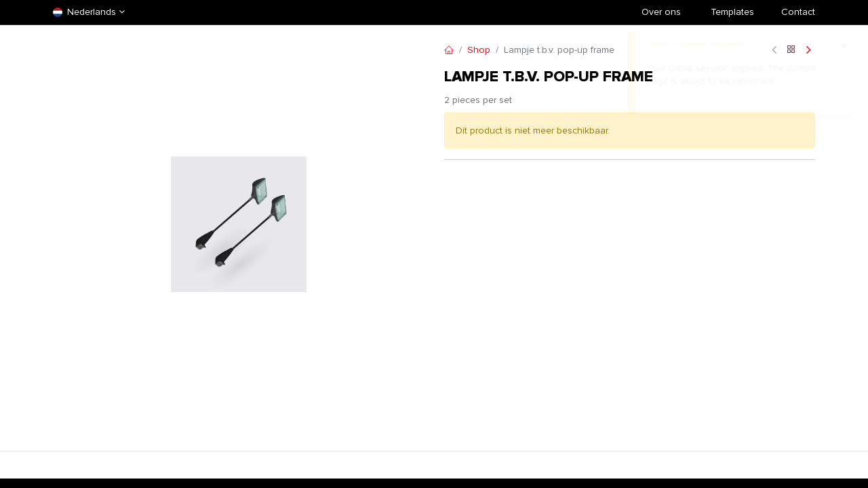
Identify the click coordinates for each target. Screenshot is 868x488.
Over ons (661, 12)
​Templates (732, 12)
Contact (798, 12)
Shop (479, 50)
